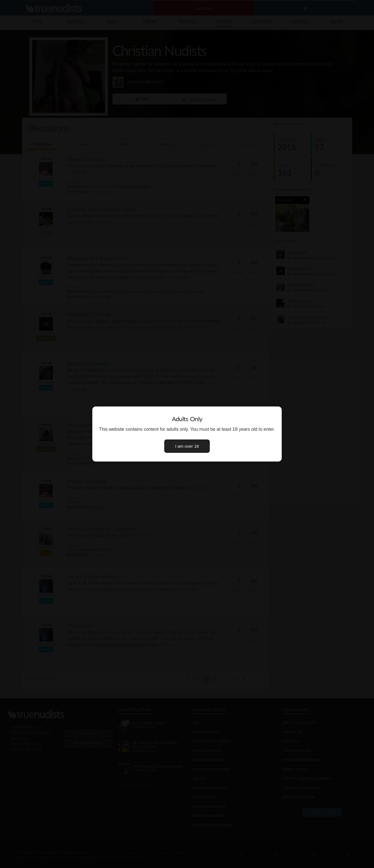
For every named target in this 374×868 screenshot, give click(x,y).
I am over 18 (187, 446)
